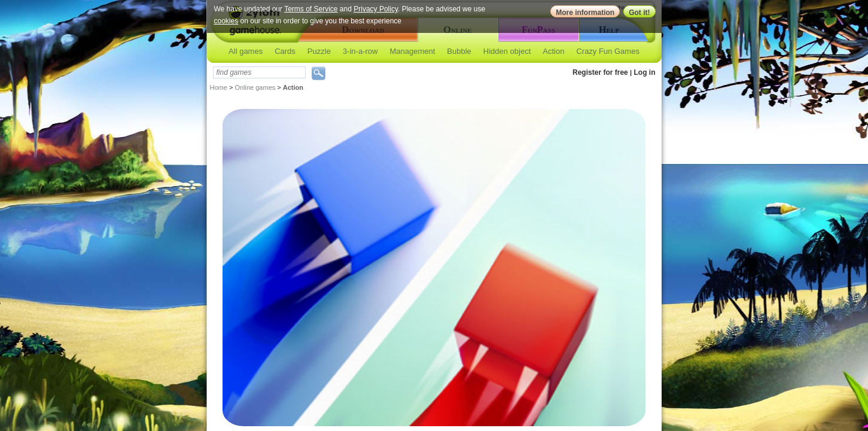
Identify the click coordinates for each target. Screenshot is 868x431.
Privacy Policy (376, 9)
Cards (285, 51)
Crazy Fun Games (607, 51)
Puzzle (319, 51)
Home (219, 87)
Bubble (459, 51)
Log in (645, 72)
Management (412, 51)
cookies (226, 21)
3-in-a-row (360, 51)
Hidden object (507, 51)
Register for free (600, 72)
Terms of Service (311, 9)
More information (585, 13)
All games (246, 51)
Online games (255, 87)
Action (553, 51)
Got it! (639, 13)
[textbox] (259, 72)
